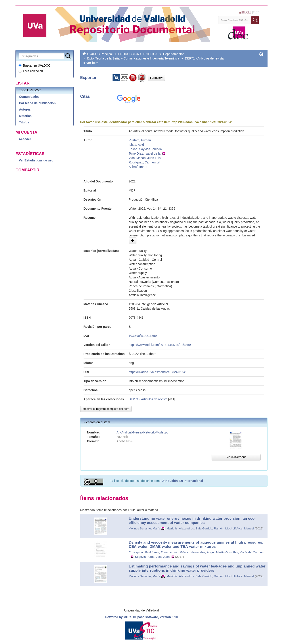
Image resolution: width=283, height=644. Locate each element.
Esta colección (31, 71)
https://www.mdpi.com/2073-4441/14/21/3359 (160, 345)
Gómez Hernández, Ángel (197, 552)
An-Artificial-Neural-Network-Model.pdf (143, 432)
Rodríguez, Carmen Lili (144, 162)
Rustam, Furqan (140, 140)
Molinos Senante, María (144, 528)
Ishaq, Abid (136, 145)
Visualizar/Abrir (236, 457)
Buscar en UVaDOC (34, 65)
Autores (25, 109)
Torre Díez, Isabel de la (145, 153)
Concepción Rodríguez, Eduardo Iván (154, 552)
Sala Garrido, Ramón (209, 528)
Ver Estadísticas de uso (36, 160)
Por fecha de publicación (37, 103)
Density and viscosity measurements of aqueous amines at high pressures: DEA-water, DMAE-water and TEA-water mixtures (196, 544)
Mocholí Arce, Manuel (240, 528)
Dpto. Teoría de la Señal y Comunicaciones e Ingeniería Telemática (133, 58)
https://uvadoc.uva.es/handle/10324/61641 (202, 122)
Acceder (25, 139)
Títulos (24, 122)
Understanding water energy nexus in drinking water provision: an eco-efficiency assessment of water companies (192, 521)
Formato (156, 78)
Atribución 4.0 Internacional (183, 481)
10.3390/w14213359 (143, 336)
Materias (25, 116)
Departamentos (174, 54)
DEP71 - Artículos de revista (204, 58)
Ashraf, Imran (138, 167)
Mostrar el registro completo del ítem (106, 409)
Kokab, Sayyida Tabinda (145, 149)
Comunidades (29, 97)
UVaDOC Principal (100, 54)
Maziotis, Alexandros (180, 528)
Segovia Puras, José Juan (152, 557)
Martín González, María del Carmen (240, 552)
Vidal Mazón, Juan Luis (145, 158)
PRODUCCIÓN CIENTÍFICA (138, 54)
